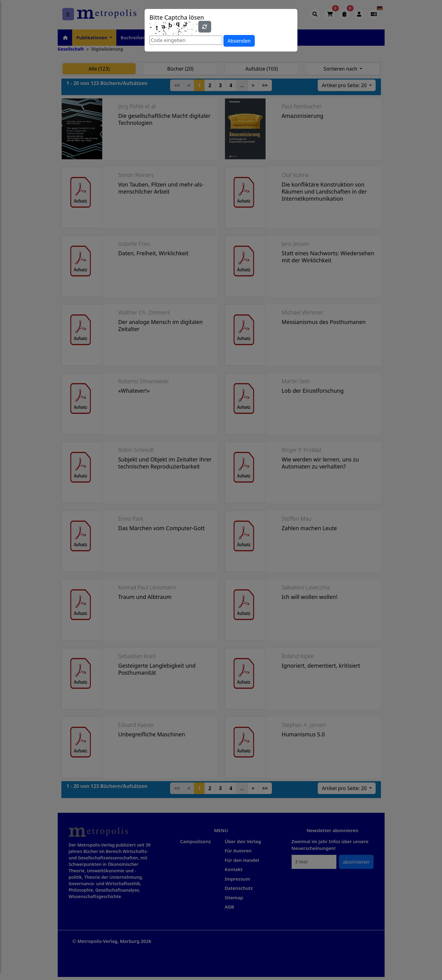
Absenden (239, 41)
